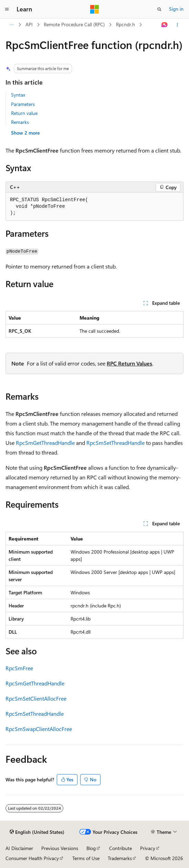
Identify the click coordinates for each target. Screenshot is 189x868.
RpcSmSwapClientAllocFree (39, 729)
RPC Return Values (129, 363)
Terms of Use (86, 858)
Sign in (176, 9)
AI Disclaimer (19, 848)
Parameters (23, 104)
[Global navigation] (7, 9)
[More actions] (177, 25)
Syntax (18, 95)
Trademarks (120, 858)
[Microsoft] (95, 9)
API (29, 24)
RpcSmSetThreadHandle (115, 443)
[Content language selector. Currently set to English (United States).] (37, 832)
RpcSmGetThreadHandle (45, 443)
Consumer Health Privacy (32, 858)
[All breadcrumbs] (12, 25)
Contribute (120, 848)
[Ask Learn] (165, 25)
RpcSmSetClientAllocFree (36, 698)
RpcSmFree (19, 668)
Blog (91, 848)
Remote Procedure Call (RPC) (74, 24)
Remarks (20, 122)
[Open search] (159, 9)
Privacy (148, 848)
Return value (24, 113)
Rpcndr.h (125, 24)
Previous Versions (60, 848)
